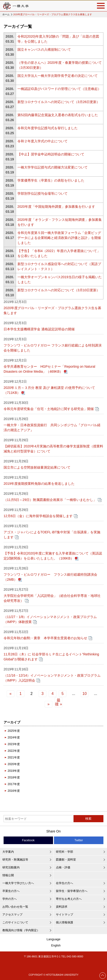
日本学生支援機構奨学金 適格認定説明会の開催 (39, 329)
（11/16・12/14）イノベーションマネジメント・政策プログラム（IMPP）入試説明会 (52, 678)
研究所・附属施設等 (15, 860)
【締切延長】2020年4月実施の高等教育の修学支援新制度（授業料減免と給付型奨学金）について (53, 449)
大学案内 (8, 852)
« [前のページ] (11, 694)
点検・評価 (63, 867)
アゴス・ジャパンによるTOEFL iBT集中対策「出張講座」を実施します (52, 535)
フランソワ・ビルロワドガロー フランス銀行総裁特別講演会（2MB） (50, 577)
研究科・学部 (64, 852)
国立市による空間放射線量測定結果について (37, 467)
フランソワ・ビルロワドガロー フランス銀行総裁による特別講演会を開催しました (53, 348)
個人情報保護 (64, 922)
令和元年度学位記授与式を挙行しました (48, 128)
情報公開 (8, 875)
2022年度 (14, 751)
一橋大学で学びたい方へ (18, 883)
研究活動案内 (11, 867)
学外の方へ (10, 899)
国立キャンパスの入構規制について (44, 49)
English (56, 945)
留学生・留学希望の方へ (72, 891)
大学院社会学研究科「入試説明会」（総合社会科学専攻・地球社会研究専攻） (52, 598)
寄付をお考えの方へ (69, 899)
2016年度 (14, 791)
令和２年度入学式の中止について (43, 141)
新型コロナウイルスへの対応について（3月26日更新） (59, 102)
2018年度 (14, 777)
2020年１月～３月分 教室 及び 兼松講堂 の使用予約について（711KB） (49, 390)
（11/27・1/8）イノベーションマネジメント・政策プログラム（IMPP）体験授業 (50, 619)
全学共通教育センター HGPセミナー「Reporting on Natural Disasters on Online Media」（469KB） (49, 369)
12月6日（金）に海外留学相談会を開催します (38, 516)
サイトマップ (64, 915)
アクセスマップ (12, 915)
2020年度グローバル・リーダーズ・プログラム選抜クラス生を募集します (52, 310)
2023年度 (14, 744)
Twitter (79, 840)
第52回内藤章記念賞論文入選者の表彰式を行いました (58, 115)
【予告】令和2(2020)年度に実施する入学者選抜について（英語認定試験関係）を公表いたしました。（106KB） (53, 556)
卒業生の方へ (11, 891)
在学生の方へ (64, 883)
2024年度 (14, 737)
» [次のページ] (49, 704)
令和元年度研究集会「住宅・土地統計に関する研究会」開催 (49, 409)
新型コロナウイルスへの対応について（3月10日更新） (59, 290)
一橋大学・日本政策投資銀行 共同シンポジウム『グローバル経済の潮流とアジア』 (52, 428)
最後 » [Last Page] (58, 702)
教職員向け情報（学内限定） (21, 930)
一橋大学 (16, 6)
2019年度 (14, 771)
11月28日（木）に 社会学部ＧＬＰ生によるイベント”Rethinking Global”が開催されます (51, 657)
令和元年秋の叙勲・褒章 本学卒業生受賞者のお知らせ (45, 638)
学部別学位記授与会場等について (43, 193)
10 (85, 694)
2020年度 (14, 764)
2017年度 (14, 784)
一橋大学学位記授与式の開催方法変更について (53, 167)
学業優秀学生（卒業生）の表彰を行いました (51, 180)
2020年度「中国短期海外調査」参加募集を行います (56, 207)
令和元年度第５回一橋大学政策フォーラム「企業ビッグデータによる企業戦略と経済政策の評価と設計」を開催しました (59, 238)
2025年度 (14, 731)
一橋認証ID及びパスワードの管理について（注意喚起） (59, 89)
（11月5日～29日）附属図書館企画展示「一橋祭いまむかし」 (50, 500)
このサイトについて (15, 922)
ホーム (6, 14)
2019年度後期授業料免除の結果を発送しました (39, 484)
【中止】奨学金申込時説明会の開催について (51, 154)
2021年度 (14, 757)
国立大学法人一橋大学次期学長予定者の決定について (58, 76)
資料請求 (62, 907)
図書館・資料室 (66, 860)
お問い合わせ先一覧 (15, 907)
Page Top (103, 975)
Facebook (28, 840)
